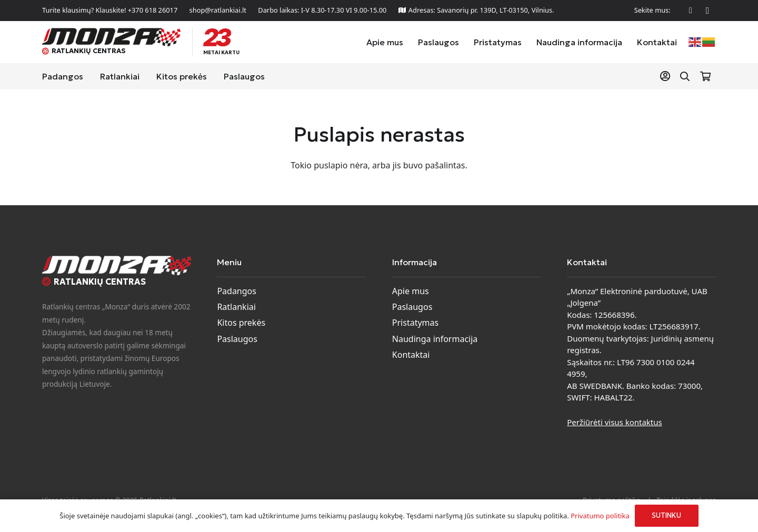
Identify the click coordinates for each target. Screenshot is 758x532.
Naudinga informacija (435, 339)
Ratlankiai (236, 307)
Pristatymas (415, 323)
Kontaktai (411, 355)
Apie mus (411, 291)
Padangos (237, 291)
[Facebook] (691, 11)
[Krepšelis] (705, 76)
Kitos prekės (241, 323)
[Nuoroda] (667, 76)
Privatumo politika (600, 516)
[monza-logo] (111, 37)
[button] (685, 77)
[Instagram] (707, 11)
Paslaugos (237, 339)
